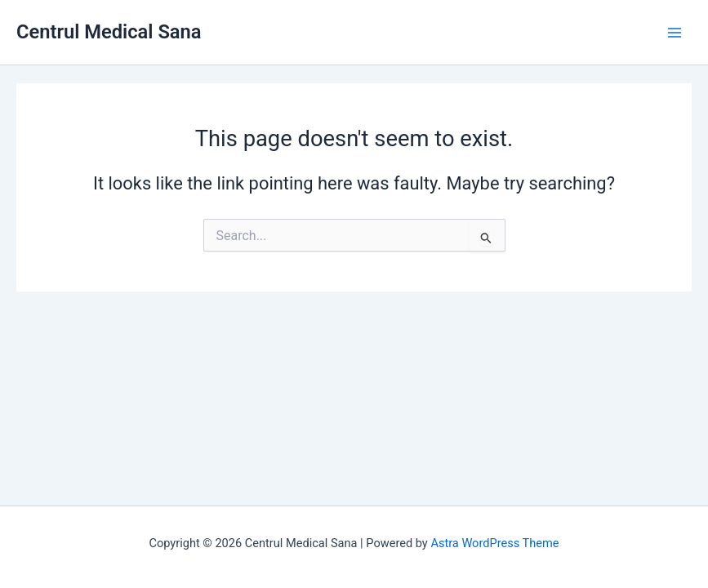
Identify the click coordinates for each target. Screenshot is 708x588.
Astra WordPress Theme (494, 543)
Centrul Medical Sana (109, 32)
